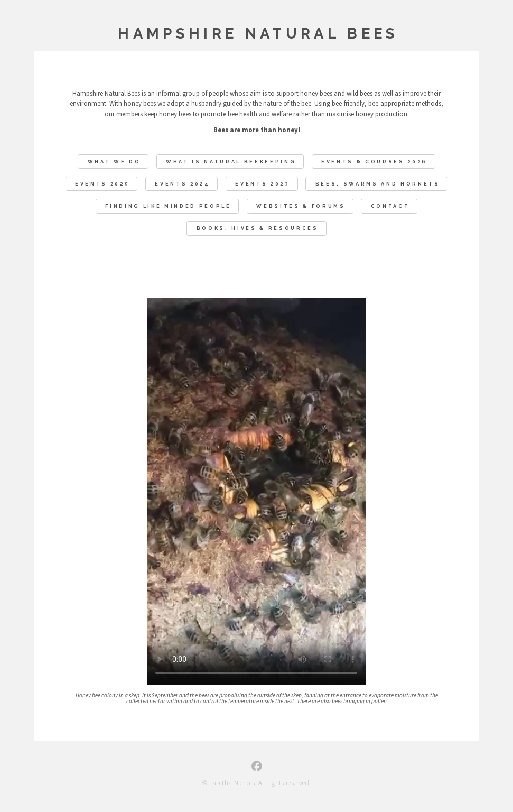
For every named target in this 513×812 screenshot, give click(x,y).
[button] (257, 767)
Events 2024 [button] (182, 184)
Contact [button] (390, 206)
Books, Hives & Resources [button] (258, 229)
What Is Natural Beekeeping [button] (231, 162)
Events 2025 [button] (102, 184)
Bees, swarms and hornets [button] (378, 184)
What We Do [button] (114, 162)
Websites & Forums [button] (301, 206)
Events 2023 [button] (262, 184)
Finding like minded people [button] (168, 206)
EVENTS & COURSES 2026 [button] (374, 162)
